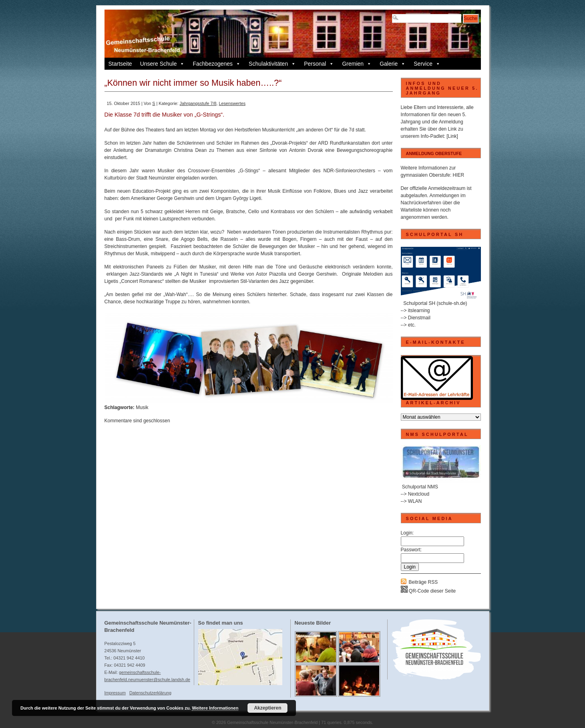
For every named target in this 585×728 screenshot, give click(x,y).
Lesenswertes (232, 103)
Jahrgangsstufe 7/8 (198, 103)
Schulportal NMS (420, 487)
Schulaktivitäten (272, 64)
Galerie (393, 64)
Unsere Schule (163, 64)
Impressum (115, 693)
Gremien (357, 64)
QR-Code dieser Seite (428, 591)
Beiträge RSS (423, 582)
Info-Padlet (432, 136)
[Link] (452, 136)
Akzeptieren (267, 708)
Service (427, 64)
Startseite (120, 64)
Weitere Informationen (215, 708)
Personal (319, 64)
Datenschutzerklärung (150, 693)
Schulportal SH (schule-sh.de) (435, 303)
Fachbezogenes (217, 64)
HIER (459, 175)
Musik (142, 407)
